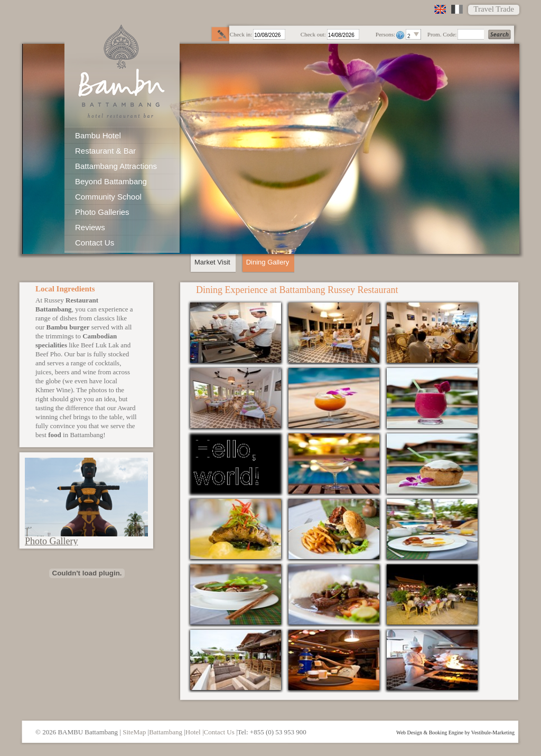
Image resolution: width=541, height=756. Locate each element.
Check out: (313, 35)
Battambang (166, 732)
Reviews (90, 227)
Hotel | (195, 732)
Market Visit (212, 262)
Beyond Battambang (111, 181)
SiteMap (134, 732)
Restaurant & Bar (105, 151)
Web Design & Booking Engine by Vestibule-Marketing (455, 733)
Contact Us (95, 243)
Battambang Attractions (116, 166)
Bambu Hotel (98, 135)
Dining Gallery (268, 262)
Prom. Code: (442, 35)
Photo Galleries (102, 212)
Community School (108, 197)
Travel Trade (494, 9)
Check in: (241, 35)
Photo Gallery (52, 541)
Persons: (385, 35)
